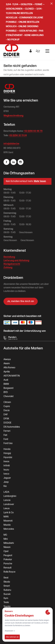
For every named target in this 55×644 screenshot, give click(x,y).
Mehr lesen (40, 181)
